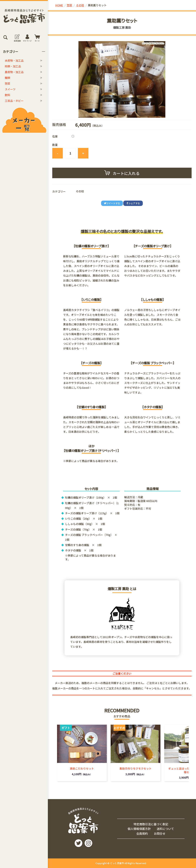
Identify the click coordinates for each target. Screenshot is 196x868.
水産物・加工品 (14, 60)
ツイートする (112, 203)
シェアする (133, 203)
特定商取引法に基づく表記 (151, 824)
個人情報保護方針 (139, 829)
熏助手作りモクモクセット (136, 768)
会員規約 (142, 833)
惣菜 (7, 83)
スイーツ (10, 89)
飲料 (7, 95)
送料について (165, 829)
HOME (59, 5)
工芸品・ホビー (14, 101)
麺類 (7, 78)
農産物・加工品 (14, 72)
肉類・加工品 (13, 66)
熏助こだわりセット (82, 768)
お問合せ (160, 833)
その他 (80, 5)
